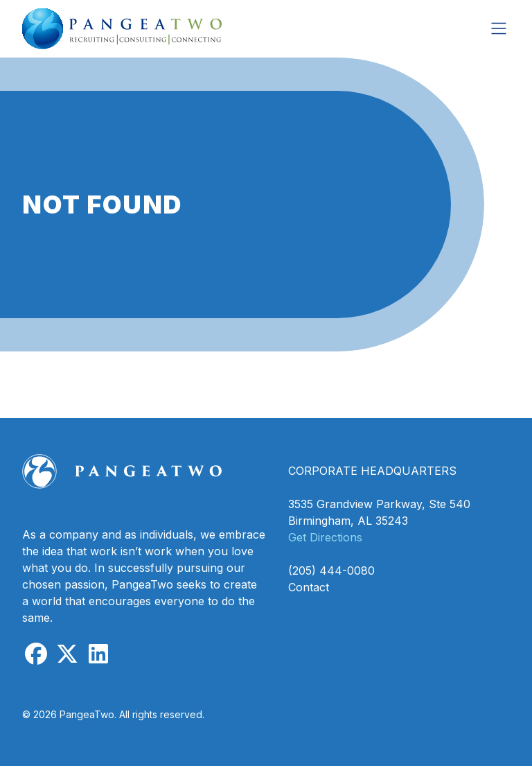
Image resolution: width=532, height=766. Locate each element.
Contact (309, 587)
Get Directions (325, 537)
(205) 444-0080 (331, 571)
